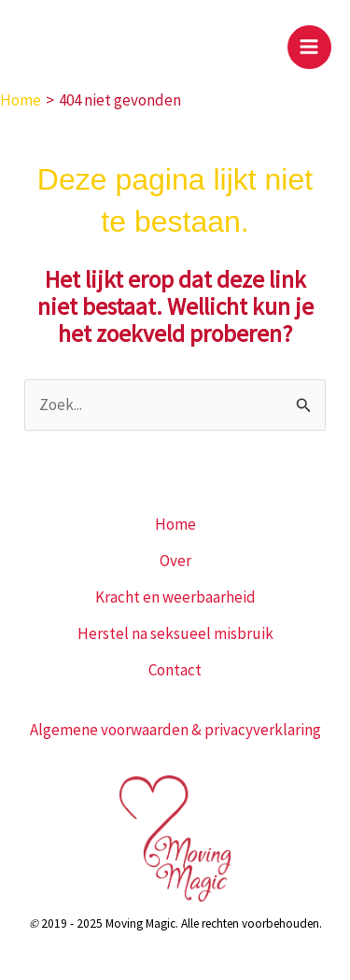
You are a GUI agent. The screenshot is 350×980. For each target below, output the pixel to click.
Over (175, 561)
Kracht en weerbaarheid (175, 597)
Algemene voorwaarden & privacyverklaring (175, 730)
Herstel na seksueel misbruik (175, 633)
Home (175, 524)
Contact (175, 670)
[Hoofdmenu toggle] (310, 48)
